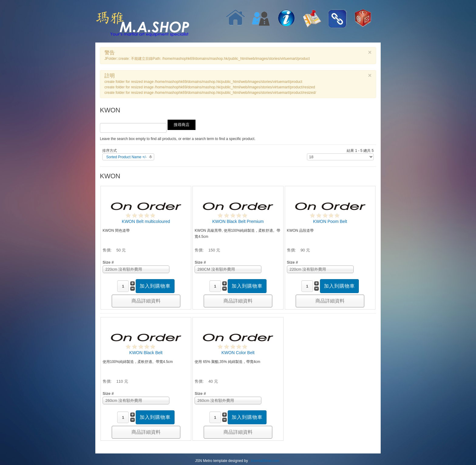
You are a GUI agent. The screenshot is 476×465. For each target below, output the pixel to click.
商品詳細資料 (146, 301)
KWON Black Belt (146, 353)
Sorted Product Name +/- (126, 157)
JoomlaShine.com (265, 461)
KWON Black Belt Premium (238, 221)
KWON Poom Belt (330, 221)
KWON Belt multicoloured (146, 221)
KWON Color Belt (238, 353)
